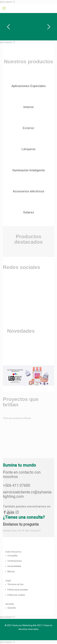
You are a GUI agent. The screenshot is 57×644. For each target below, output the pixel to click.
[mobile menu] (4, 8)
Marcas (11, 572)
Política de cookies (16, 595)
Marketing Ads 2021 (32, 625)
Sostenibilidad (14, 566)
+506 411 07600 (17, 485)
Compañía (12, 556)
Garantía (12, 608)
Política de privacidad (18, 590)
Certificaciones (15, 561)
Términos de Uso (16, 584)
